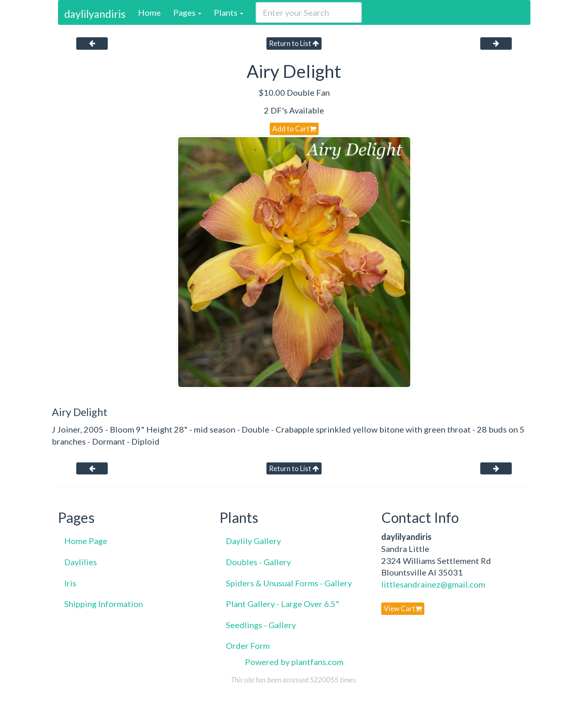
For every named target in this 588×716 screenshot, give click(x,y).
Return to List (294, 43)
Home (149, 12)
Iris (70, 583)
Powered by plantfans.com (294, 662)
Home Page (86, 541)
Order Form (248, 646)
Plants (229, 12)
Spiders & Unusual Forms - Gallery (289, 583)
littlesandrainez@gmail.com (433, 584)
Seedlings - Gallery (261, 625)
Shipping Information (104, 604)
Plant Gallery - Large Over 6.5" (283, 604)
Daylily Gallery (253, 541)
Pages (187, 12)
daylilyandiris (95, 14)
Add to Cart (294, 129)
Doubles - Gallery (258, 562)
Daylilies (81, 562)
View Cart (403, 608)
